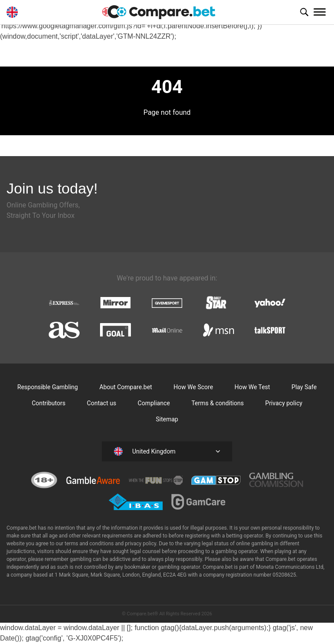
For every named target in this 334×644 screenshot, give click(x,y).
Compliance (154, 403)
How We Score (193, 387)
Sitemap (167, 419)
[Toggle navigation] (320, 12)
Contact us (102, 403)
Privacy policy (284, 403)
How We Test (252, 387)
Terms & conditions (217, 403)
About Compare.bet (126, 387)
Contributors (49, 403)
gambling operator (179, 567)
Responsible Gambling (48, 387)
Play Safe (304, 387)
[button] (304, 12)
